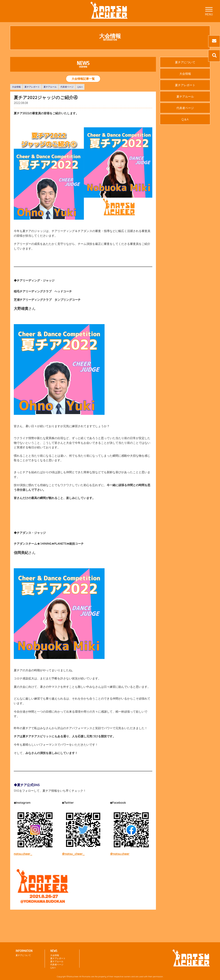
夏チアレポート (32, 87)
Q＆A (80, 87)
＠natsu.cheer (120, 854)
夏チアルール (50, 87)
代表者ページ (67, 87)
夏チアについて (185, 62)
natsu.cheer (22, 854)
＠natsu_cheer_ (73, 854)
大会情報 (16, 87)
